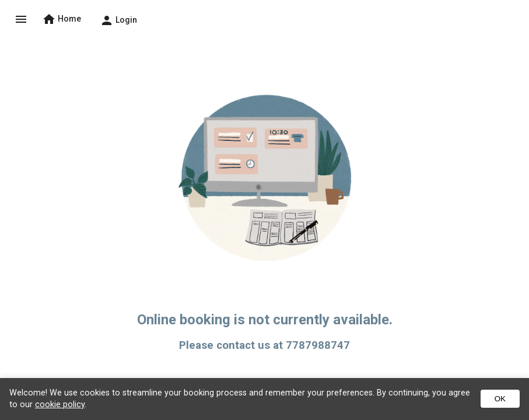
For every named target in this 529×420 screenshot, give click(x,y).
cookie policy (60, 405)
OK (500, 399)
